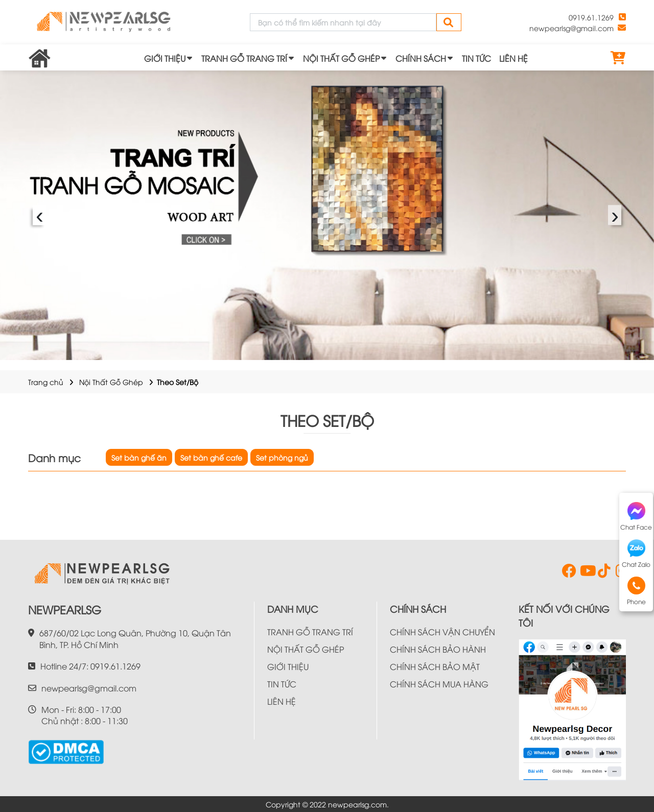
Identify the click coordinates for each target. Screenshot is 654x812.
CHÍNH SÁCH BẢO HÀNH (438, 649)
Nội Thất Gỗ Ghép (111, 382)
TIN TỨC (476, 58)
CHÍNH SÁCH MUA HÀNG (439, 684)
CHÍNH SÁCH (421, 58)
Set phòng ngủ (282, 457)
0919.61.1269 (591, 17)
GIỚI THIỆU (165, 58)
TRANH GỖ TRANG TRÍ (244, 58)
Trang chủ (46, 382)
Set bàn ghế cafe (211, 457)
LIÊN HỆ (513, 58)
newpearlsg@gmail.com (571, 28)
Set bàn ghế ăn (139, 457)
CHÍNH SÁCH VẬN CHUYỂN (442, 632)
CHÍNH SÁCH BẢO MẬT (435, 666)
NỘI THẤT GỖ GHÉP (341, 58)
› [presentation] (615, 215)
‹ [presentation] (40, 215)
